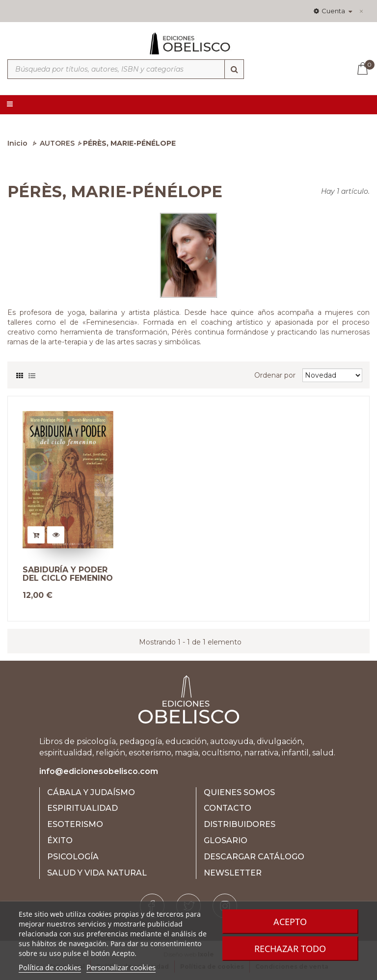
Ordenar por (275, 375)
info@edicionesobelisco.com (99, 771)
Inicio (17, 143)
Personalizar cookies (121, 967)
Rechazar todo (290, 949)
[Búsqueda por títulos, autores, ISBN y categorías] (126, 69)
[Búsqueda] (234, 69)
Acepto (290, 922)
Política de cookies (50, 967)
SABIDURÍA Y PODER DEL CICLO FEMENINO (68, 574)
